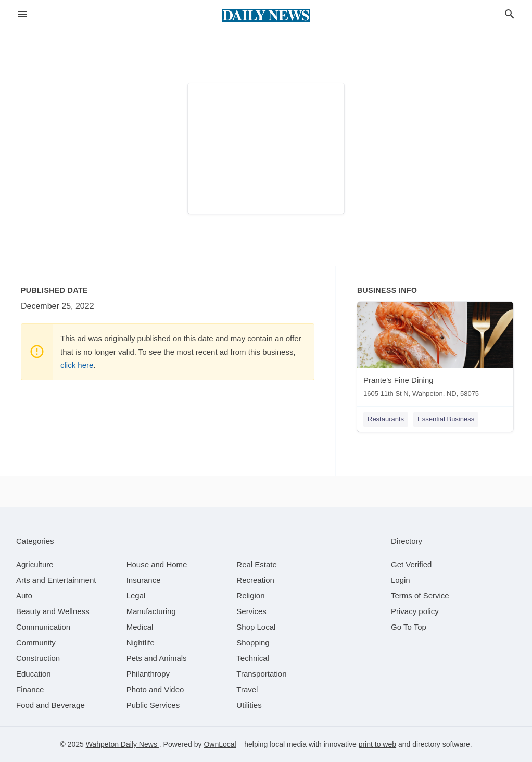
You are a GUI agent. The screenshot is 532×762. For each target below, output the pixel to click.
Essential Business (446, 419)
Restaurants (386, 419)
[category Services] (251, 611)
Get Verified (411, 564)
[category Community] (36, 642)
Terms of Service (420, 596)
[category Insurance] (144, 580)
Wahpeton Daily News (123, 744)
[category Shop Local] (256, 627)
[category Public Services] (153, 705)
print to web (377, 744)
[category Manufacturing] (151, 611)
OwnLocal (220, 744)
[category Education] (34, 674)
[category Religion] (250, 596)
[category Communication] (43, 627)
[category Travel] (247, 689)
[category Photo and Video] (155, 689)
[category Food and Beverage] (50, 705)
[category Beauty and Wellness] (53, 611)
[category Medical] (140, 627)
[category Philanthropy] (148, 674)
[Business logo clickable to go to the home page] (266, 16)
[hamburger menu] (22, 14)
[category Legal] (136, 596)
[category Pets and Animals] (157, 658)
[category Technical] (253, 658)
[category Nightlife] (141, 642)
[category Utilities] (249, 705)
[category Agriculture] (35, 564)
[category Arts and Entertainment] (56, 580)
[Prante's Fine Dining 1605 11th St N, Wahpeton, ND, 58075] (435, 352)
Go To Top (409, 627)
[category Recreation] (255, 580)
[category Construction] (38, 658)
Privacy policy (415, 611)
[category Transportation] (261, 674)
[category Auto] (24, 596)
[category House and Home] (157, 564)
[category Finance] (30, 689)
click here (77, 365)
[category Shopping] (253, 642)
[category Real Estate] (257, 564)
